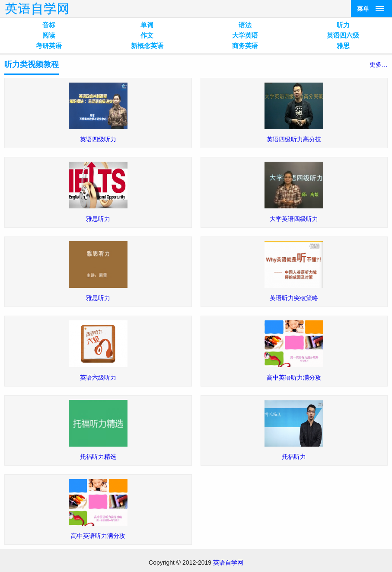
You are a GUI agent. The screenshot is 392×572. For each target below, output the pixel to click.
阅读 (49, 35)
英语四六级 (343, 35)
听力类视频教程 (32, 64)
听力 (343, 25)
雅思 (343, 46)
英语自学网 (228, 562)
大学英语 (245, 35)
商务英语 (245, 46)
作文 (147, 35)
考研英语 (49, 46)
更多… (379, 64)
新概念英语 (147, 46)
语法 (245, 25)
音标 (49, 25)
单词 (147, 25)
